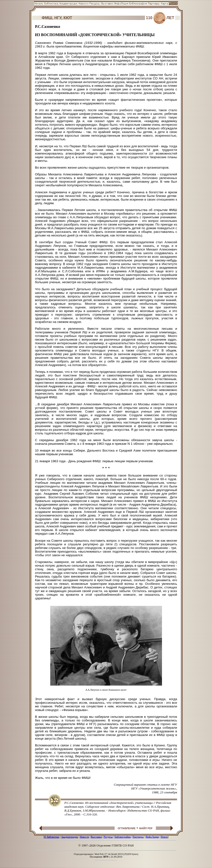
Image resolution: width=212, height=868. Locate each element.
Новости (84, 837)
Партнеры (138, 837)
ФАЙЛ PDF (146, 828)
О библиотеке (52, 837)
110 (149, 18)
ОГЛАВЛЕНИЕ (127, 828)
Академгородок (70, 837)
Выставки (96, 837)
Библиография (123, 837)
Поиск (164, 837)
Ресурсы (108, 837)
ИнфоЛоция (152, 837)
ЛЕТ (170, 18)
